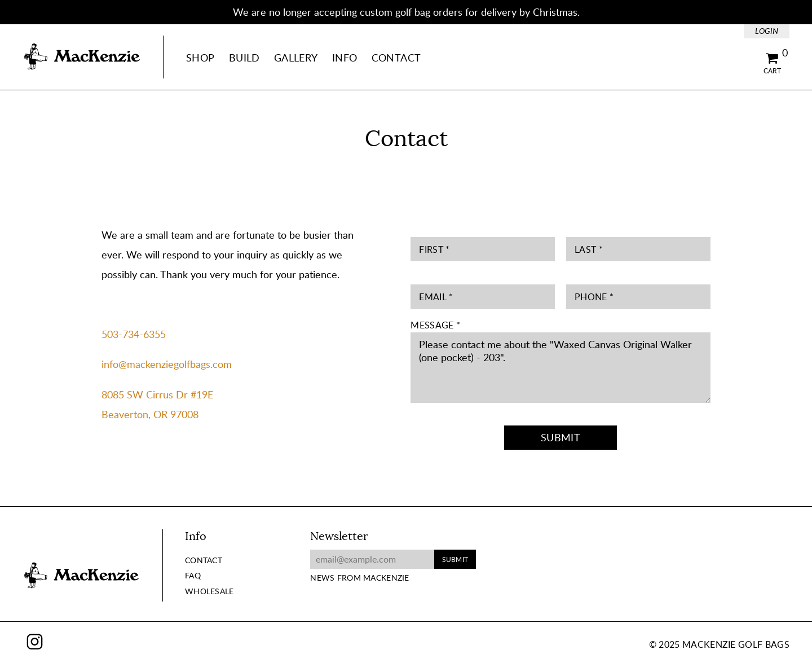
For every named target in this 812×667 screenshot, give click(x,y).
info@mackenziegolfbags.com (167, 364)
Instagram (35, 641)
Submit (561, 437)
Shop (200, 58)
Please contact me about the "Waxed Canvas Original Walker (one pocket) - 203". (560, 368)
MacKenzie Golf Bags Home (82, 57)
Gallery (296, 58)
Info (345, 58)
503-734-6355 (134, 334)
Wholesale (209, 591)
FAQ (193, 575)
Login (767, 31)
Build (244, 58)
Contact (396, 58)
